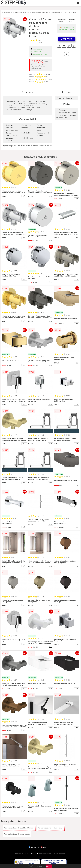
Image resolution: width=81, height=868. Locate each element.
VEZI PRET (67, 39)
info (24, 196)
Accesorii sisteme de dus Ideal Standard (64, 12)
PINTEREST (46, 847)
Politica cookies (59, 854)
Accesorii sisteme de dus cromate (17, 834)
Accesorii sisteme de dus (21, 12)
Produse (7, 12)
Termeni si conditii (22, 854)
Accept (49, 866)
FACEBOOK (34, 847)
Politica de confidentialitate (41, 854)
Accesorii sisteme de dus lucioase (51, 828)
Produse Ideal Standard (40, 12)
